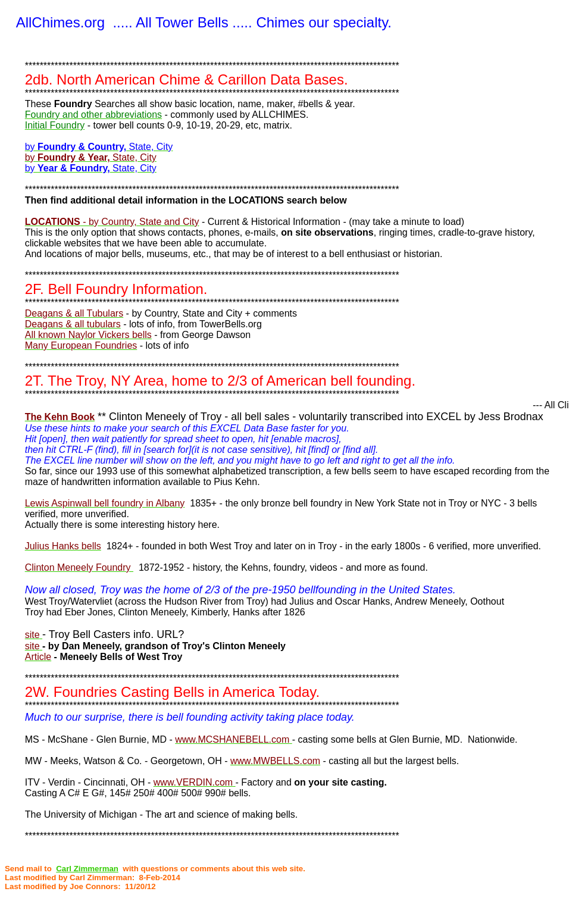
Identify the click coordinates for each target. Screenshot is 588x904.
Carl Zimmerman (87, 869)
